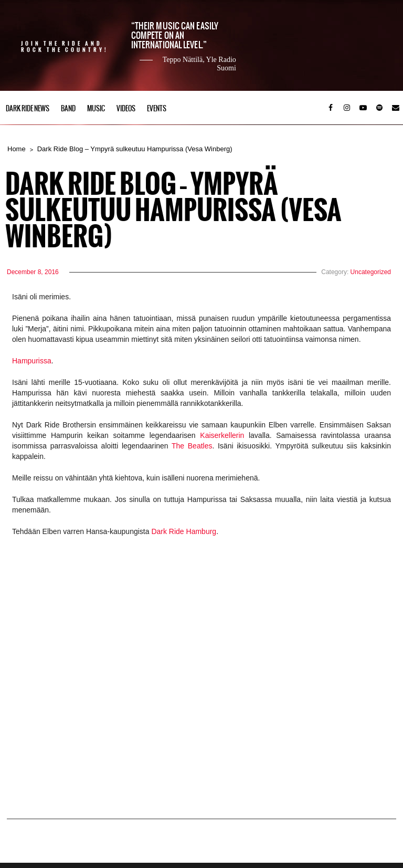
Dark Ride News (28, 108)
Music (96, 108)
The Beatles (192, 446)
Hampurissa (32, 361)
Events (157, 108)
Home (17, 149)
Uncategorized (371, 272)
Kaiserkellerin (222, 435)
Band (68, 108)
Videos (126, 108)
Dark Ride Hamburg (184, 531)
